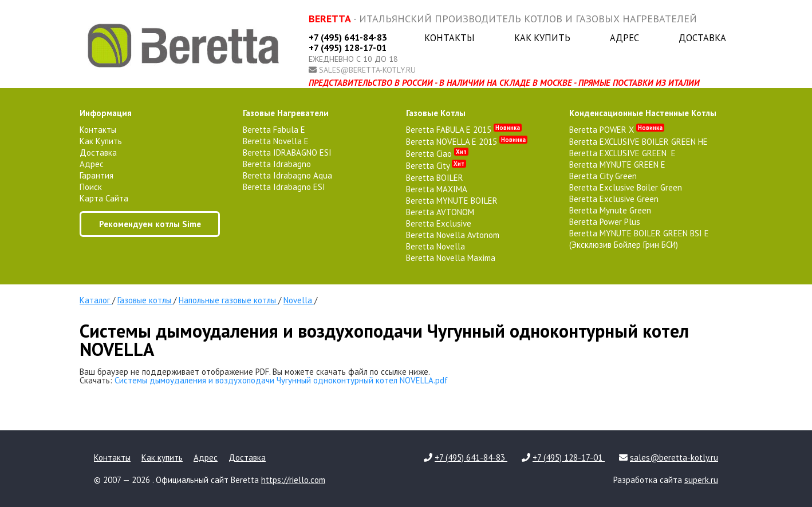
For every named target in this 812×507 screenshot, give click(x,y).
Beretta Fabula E (274, 130)
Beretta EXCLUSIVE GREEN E (622, 153)
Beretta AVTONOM (440, 212)
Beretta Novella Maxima (451, 258)
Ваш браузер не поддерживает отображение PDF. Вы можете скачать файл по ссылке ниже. (255, 372)
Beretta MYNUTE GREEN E (617, 165)
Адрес (624, 38)
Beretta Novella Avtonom (453, 235)
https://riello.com (293, 480)
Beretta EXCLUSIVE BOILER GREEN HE (638, 142)
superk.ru (701, 480)
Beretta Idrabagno (277, 164)
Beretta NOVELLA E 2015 (467, 142)
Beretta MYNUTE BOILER (452, 201)
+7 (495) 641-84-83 (348, 37)
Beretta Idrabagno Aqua (287, 175)
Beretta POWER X (617, 130)
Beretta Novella (435, 246)
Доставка (702, 38)
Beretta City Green (603, 176)
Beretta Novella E (276, 141)
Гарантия (96, 175)
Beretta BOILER (435, 178)
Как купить (542, 38)
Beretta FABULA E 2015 (464, 130)
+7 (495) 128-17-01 (348, 47)
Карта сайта (104, 198)
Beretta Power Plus (605, 222)
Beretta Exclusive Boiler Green (626, 187)
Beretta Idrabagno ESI (284, 187)
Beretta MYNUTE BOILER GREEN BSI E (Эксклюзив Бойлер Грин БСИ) (639, 239)
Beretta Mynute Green (610, 210)
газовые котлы (436, 113)
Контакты (450, 38)
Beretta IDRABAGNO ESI (287, 153)
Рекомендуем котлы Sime (150, 224)
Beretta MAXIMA (437, 189)
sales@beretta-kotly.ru (367, 70)
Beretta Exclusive (439, 223)
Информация (106, 113)
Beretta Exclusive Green (614, 199)
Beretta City (436, 166)
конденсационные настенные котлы (643, 113)
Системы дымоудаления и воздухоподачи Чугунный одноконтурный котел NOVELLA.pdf (281, 380)
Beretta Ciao (437, 154)
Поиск (91, 187)
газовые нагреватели (286, 113)
